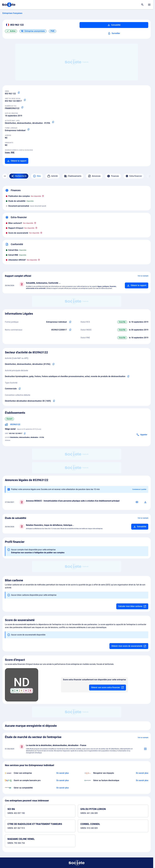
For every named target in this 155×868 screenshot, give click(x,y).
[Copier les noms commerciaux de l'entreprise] (70, 330)
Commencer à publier (139, 489)
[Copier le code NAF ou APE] (53, 122)
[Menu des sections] (5, 176)
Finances (113, 176)
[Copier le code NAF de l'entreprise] (53, 364)
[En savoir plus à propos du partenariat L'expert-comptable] (63, 788)
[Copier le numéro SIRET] (25, 100)
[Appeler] (142, 435)
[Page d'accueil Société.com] (9, 5)
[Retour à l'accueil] (77, 863)
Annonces (94, 176)
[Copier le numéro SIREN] (19, 93)
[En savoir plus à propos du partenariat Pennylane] (142, 780)
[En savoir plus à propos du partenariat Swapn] (63, 773)
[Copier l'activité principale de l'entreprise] (128, 376)
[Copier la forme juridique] (28, 129)
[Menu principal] (149, 5)
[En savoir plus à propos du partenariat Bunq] (63, 780)
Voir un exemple (143, 276)
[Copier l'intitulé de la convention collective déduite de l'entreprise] (54, 401)
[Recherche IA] (19, 176)
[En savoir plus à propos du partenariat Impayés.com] (142, 773)
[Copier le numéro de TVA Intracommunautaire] (22, 107)
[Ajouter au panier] (137, 285)
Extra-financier (134, 176)
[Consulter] (137, 502)
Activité (52, 176)
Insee (7, 152)
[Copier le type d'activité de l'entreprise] (20, 389)
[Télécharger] (145, 502)
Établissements (73, 176)
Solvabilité (114, 25)
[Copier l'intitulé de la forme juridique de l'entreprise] (70, 322)
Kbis (37, 176)
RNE (13, 152)
